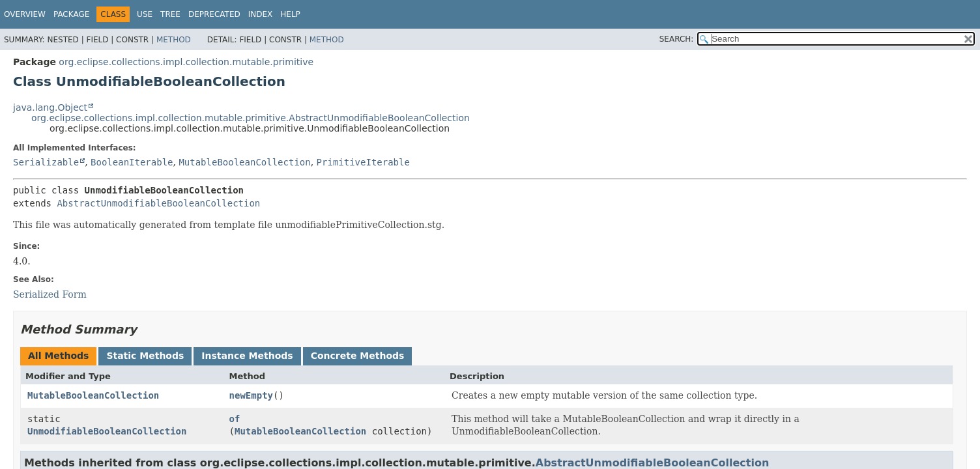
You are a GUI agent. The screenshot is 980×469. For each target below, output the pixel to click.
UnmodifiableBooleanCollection (107, 431)
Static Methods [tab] (145, 356)
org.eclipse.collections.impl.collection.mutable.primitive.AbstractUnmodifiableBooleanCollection (251, 118)
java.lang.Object (50, 107)
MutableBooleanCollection (244, 162)
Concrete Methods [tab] (358, 356)
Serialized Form (50, 294)
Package (71, 14)
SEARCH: (677, 39)
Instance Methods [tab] (247, 356)
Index (261, 14)
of (235, 419)
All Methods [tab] (58, 356)
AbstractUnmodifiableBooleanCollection (158, 203)
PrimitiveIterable (363, 162)
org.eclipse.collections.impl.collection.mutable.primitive (186, 62)
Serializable (46, 162)
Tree (170, 14)
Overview (25, 14)
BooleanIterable (132, 162)
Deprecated (214, 14)
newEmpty (251, 395)
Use (145, 14)
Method (174, 40)
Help (290, 14)
